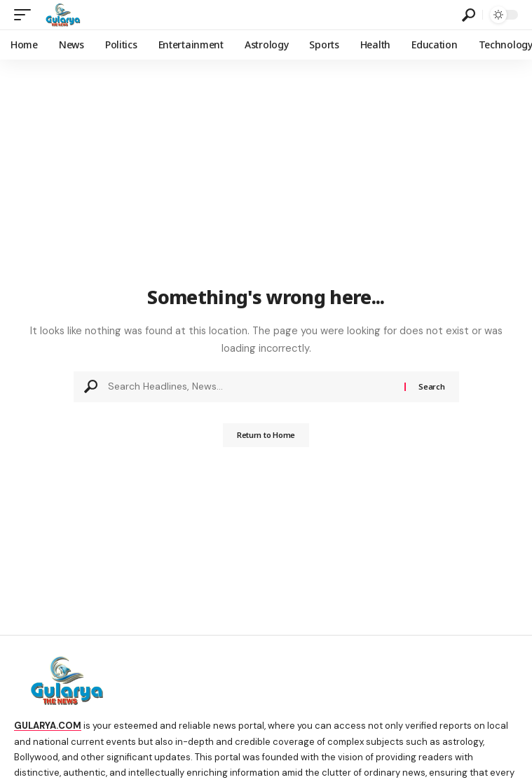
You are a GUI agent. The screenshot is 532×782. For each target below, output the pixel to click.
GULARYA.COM (48, 726)
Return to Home (266, 435)
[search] (469, 15)
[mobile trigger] (26, 15)
